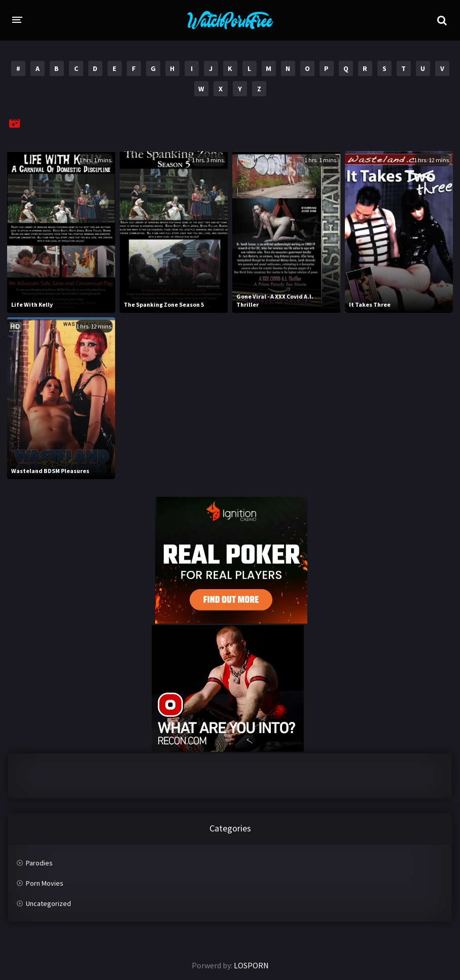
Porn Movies (45, 883)
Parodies (39, 863)
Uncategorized (48, 903)
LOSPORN (251, 965)
